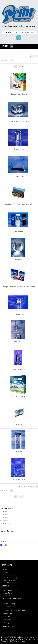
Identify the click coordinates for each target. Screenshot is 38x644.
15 (9, 60)
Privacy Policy (7, 593)
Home (5, 570)
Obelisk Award (19, 369)
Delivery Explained (9, 575)
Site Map (6, 583)
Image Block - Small (19, 94)
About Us (6, 572)
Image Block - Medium (19, 397)
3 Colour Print (5, 517)
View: (2, 60)
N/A (2, 534)
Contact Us (7, 596)
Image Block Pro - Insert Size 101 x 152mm (19, 287)
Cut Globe (19, 259)
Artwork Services (9, 580)
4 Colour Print (5, 520)
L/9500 (19, 452)
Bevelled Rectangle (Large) (19, 122)
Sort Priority (29, 56)
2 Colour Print (5, 514)
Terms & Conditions (10, 590)
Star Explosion (19, 342)
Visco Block (19, 424)
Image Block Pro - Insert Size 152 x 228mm (19, 204)
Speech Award (19, 177)
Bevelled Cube (19, 314)
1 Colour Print (5, 511)
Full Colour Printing (10, 578)
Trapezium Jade (19, 479)
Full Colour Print (6, 523)
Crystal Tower (19, 149)
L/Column (19, 232)
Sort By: (20, 56)
